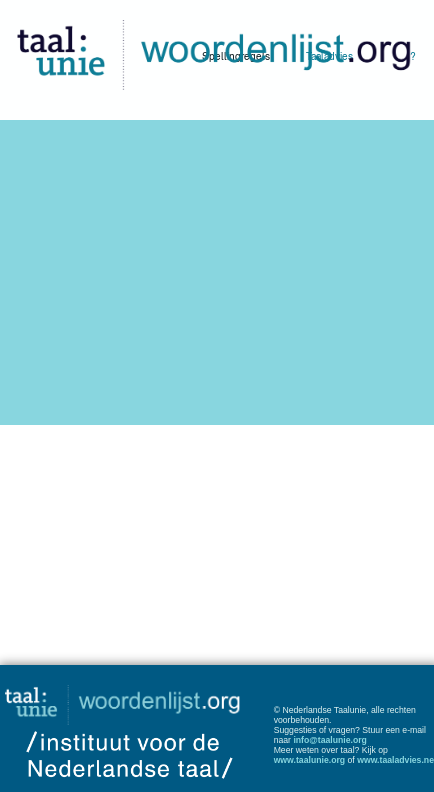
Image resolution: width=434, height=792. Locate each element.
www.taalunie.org (309, 760)
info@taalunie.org (330, 740)
